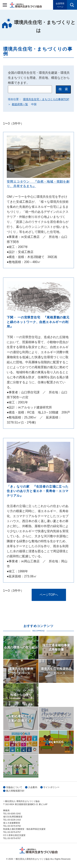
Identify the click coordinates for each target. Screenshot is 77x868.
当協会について (14, 787)
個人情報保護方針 (15, 791)
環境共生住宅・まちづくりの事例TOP (46, 99)
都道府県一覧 (20, 104)
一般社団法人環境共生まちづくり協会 (26, 5)
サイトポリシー (51, 787)
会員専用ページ (60, 5)
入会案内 (33, 787)
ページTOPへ (49, 595)
